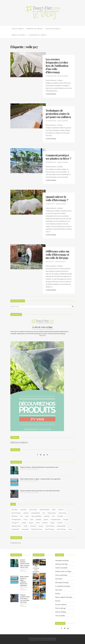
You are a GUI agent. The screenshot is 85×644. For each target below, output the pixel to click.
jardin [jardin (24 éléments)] (32, 520)
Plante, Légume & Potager (64, 597)
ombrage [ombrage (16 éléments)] (66, 520)
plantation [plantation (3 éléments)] (45, 523)
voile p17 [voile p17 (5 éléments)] (70, 529)
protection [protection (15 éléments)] (60, 523)
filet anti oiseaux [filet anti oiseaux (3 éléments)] (52, 513)
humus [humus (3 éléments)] (26, 520)
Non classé (59, 590)
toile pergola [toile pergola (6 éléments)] (25, 529)
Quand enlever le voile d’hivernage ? (57, 198)
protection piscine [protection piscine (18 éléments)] (16, 526)
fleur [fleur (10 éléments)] (21, 516)
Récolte (58, 601)
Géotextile (59, 579)
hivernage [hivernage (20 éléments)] (60, 516)
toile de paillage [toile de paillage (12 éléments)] (61, 526)
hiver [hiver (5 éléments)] (53, 516)
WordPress (53, 640)
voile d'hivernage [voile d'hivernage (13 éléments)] (49, 529)
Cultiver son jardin (53, 29)
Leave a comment (63, 76)
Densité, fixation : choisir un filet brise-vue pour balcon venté (39, 467)
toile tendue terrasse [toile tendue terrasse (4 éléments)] (37, 529)
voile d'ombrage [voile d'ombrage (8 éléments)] (61, 529)
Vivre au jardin (18, 29)
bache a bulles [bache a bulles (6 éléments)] (33, 510)
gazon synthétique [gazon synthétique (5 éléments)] (36, 516)
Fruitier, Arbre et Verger (63, 571)
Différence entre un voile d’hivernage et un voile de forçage (57, 255)
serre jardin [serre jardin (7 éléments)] (33, 526)
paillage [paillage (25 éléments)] (24, 523)
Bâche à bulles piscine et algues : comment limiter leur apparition (40, 479)
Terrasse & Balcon (61, 605)
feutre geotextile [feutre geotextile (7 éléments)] (36, 513)
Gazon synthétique (61, 575)
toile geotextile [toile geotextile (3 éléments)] (15, 529)
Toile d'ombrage (61, 608)
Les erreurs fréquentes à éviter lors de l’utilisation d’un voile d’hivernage (57, 66)
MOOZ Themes (39, 640)
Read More (42, 336)
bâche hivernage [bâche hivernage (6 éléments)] (16, 513)
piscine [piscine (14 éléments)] (38, 523)
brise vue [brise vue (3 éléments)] (61, 510)
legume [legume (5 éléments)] (46, 520)
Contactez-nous (16, 543)
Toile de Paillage (61, 612)
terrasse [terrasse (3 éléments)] (41, 526)
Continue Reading (51, 94)
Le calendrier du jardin (38, 35)
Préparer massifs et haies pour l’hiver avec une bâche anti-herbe (40, 491)
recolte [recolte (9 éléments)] (25, 526)
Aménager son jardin (35, 29)
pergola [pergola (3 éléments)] (31, 523)
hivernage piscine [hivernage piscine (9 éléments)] (16, 520)
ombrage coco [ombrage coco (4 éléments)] (15, 523)
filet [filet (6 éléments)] (44, 513)
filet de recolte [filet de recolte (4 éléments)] (62, 513)
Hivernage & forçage (62, 582)
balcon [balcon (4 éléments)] (54, 510)
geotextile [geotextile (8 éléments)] (47, 516)
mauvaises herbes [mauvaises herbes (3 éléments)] (56, 520)
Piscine (58, 593)
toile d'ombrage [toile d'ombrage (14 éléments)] (50, 526)
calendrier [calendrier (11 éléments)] (26, 513)
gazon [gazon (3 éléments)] (27, 516)
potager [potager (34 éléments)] (53, 523)
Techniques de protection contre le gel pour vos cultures (58, 114)
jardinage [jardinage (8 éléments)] (39, 520)
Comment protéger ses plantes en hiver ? (58, 157)
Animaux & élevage (19, 35)
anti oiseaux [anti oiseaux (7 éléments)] (23, 510)
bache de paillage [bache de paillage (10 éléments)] (45, 510)
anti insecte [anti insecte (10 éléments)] (14, 510)
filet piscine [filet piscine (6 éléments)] (14, 516)
